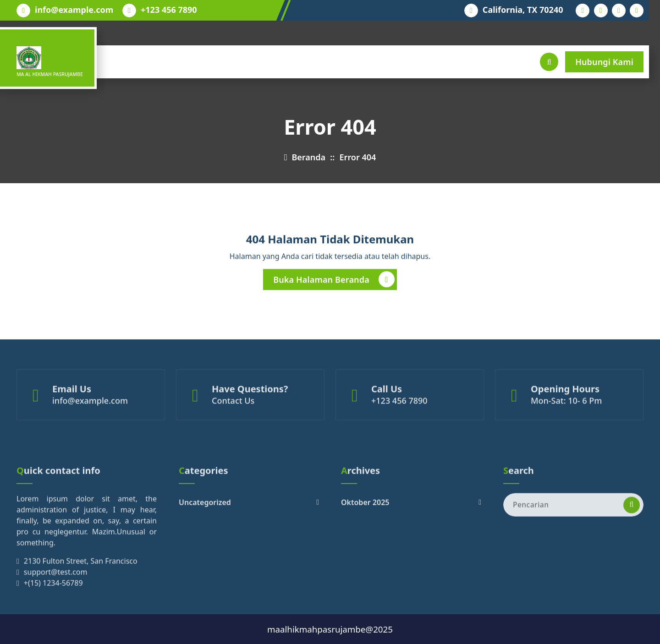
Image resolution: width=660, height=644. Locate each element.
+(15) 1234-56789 (53, 624)
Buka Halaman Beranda (334, 283)
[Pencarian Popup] (549, 62)
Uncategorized (205, 544)
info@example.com (74, 10)
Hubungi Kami (604, 62)
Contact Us (233, 417)
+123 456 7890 (169, 10)
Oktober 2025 (365, 544)
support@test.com (56, 613)
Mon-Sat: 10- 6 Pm (566, 417)
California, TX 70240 (523, 10)
